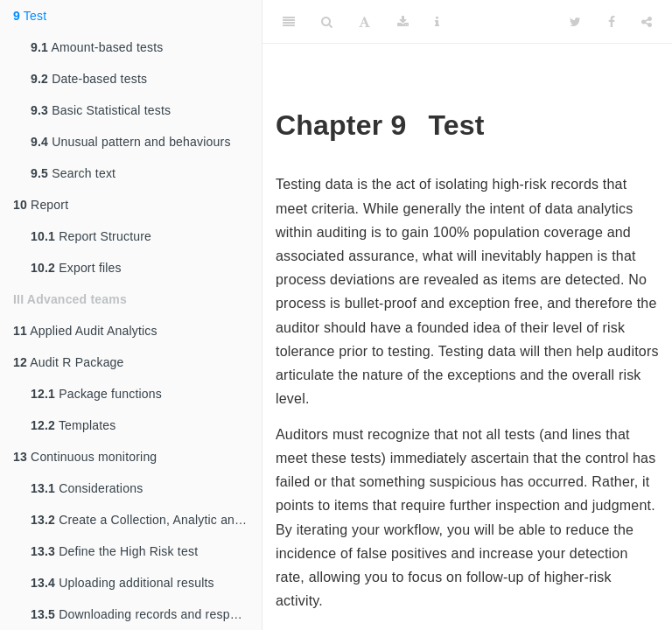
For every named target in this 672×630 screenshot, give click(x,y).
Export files (76, 268)
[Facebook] (612, 22)
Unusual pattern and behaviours (131, 142)
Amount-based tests (97, 47)
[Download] (403, 22)
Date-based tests (89, 79)
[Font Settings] (364, 22)
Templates (73, 425)
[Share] (647, 22)
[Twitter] (575, 22)
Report (41, 205)
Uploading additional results (122, 583)
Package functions (96, 394)
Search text (73, 173)
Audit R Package (69, 362)
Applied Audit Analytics (85, 331)
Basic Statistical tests (101, 110)
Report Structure (91, 236)
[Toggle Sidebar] (289, 22)
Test (30, 16)
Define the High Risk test (114, 551)
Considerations (87, 488)
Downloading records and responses (146, 614)
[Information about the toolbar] (437, 22)
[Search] (327, 22)
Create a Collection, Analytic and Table (146, 520)
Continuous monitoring (85, 457)
